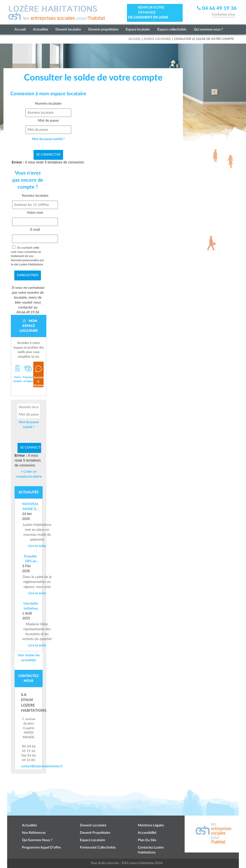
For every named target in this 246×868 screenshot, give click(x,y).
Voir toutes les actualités (29, 657)
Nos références (34, 833)
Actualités (41, 30)
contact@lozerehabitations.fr (29, 766)
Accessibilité (147, 833)
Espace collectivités (172, 30)
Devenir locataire (68, 30)
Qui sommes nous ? (208, 30)
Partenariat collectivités (98, 848)
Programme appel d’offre (41, 848)
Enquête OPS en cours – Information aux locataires (30, 559)
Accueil (20, 30)
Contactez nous (223, 15)
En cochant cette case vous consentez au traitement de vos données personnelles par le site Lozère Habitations (27, 256)
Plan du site (147, 840)
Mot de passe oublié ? (48, 139)
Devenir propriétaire (103, 30)
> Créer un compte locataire (29, 474)
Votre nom (35, 213)
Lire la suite (37, 546)
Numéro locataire (48, 104)
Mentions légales (151, 825)
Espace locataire (138, 30)
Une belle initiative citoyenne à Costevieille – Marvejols (30, 606)
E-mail (35, 230)
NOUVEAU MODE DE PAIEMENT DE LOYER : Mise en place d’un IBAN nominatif (30, 506)
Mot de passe (48, 121)
